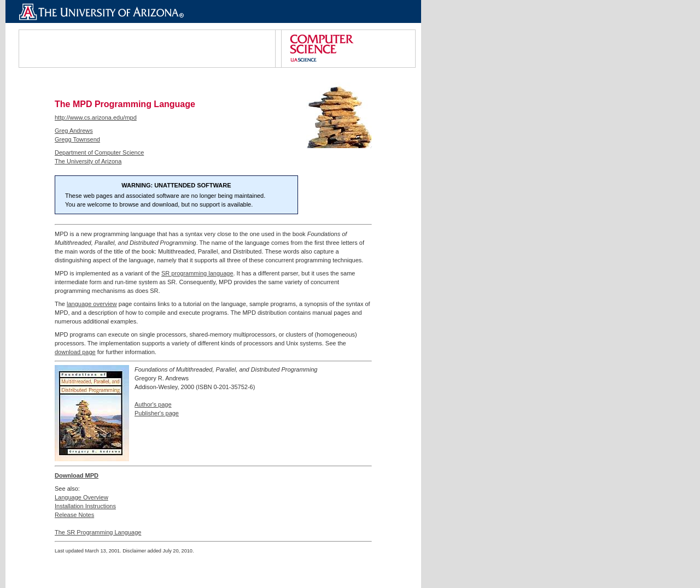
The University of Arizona (88, 161)
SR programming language (197, 273)
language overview (92, 304)
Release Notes (74, 515)
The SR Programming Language (98, 532)
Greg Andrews (74, 131)
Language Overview (81, 497)
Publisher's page (157, 413)
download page (75, 352)
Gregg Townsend (77, 139)
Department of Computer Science (99, 152)
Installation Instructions (85, 506)
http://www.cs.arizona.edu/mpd (96, 117)
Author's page (153, 404)
